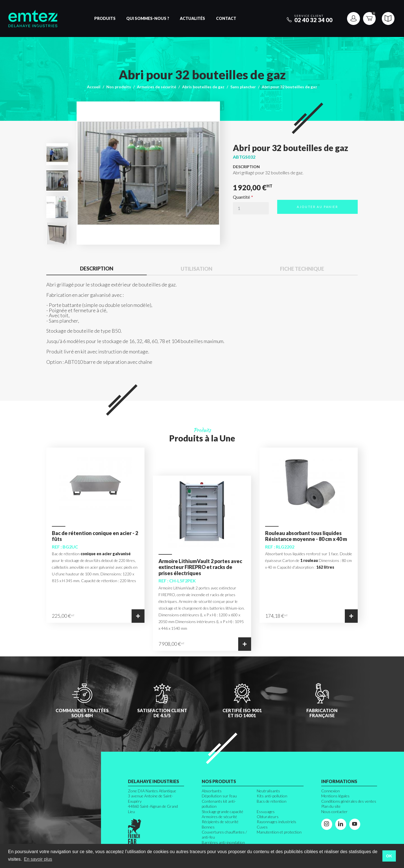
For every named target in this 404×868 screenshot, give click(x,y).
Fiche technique (302, 269)
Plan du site (331, 806)
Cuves (262, 827)
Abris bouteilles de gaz (203, 87)
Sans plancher (243, 87)
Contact (226, 18)
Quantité (241, 197)
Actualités (192, 18)
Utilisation (197, 269)
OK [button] (389, 856)
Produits (105, 18)
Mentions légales (335, 796)
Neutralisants (268, 791)
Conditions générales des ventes (349, 801)
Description (97, 268)
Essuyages (266, 812)
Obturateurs (268, 817)
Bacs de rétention (272, 801)
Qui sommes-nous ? (148, 18)
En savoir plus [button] (38, 859)
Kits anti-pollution (272, 796)
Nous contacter (334, 812)
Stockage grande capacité (222, 812)
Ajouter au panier (317, 207)
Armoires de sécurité (157, 87)
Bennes (208, 827)
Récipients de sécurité (220, 822)
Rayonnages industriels (276, 822)
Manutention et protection (279, 832)
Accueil (94, 87)
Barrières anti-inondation (223, 842)
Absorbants (212, 791)
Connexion (330, 791)
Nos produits (119, 87)
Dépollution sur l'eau (219, 796)
